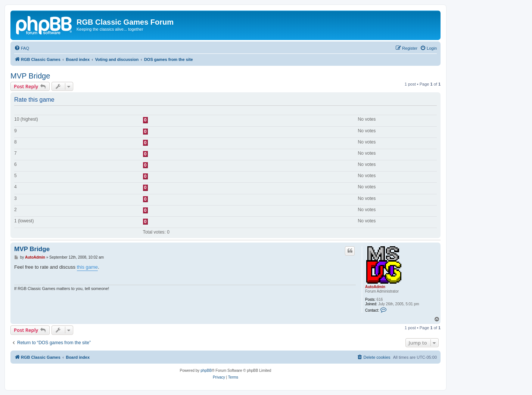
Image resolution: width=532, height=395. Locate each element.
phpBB (206, 371)
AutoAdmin (375, 287)
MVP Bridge (30, 76)
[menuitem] (22, 48)
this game (87, 267)
